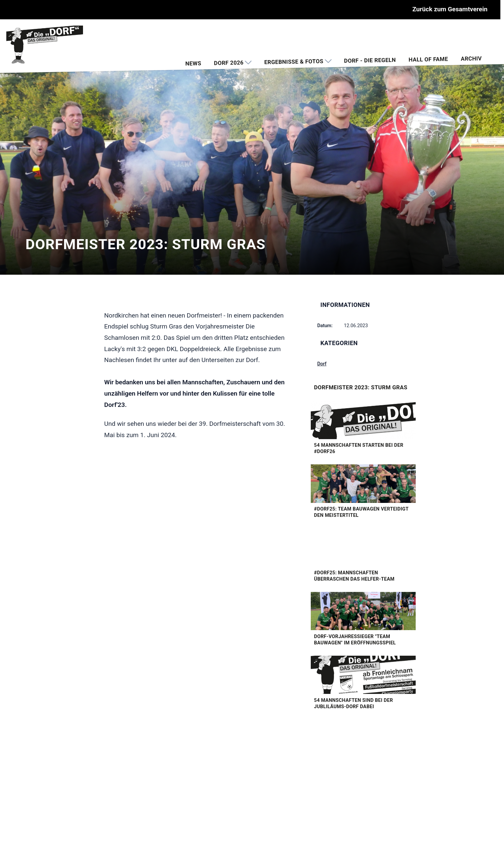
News (193, 63)
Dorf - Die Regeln (370, 60)
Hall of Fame (428, 59)
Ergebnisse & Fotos (297, 62)
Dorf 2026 (233, 63)
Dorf (322, 364)
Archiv (471, 58)
